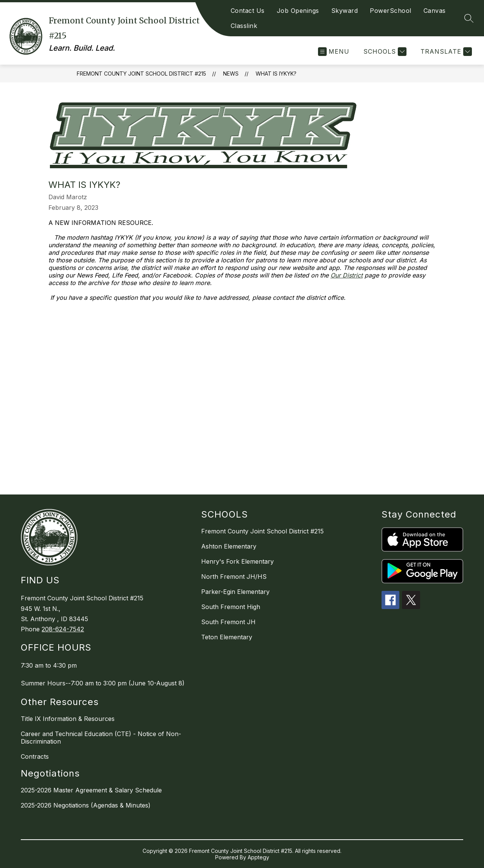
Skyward (345, 11)
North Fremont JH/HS (234, 577)
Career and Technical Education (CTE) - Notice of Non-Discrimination (101, 738)
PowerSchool (391, 11)
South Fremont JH (228, 622)
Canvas (435, 11)
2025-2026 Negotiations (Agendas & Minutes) (86, 805)
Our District (347, 275)
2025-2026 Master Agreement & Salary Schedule (91, 790)
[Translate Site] (445, 52)
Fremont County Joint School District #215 (141, 74)
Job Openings (298, 11)
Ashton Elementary (229, 546)
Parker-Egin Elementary (235, 592)
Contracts (35, 756)
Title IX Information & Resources (68, 719)
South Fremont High (231, 607)
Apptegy (258, 857)
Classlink (244, 26)
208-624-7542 (63, 629)
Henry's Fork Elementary (237, 561)
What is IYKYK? (276, 74)
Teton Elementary (227, 637)
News (231, 74)
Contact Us (248, 11)
